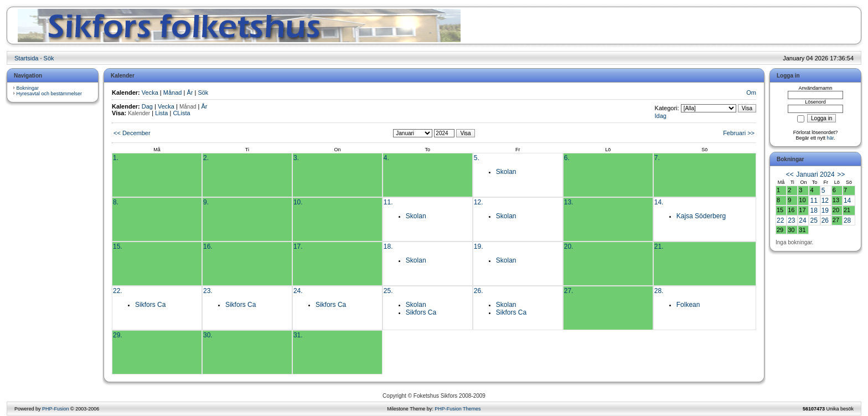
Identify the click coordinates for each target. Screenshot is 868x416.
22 (780, 220)
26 (825, 220)
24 (802, 220)
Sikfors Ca (150, 305)
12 (825, 201)
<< (790, 174)
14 (847, 201)
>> (841, 174)
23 (791, 220)
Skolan (506, 172)
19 (825, 210)
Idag (661, 116)
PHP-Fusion (56, 409)
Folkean (688, 305)
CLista (181, 113)
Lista (161, 113)
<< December (132, 133)
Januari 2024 (815, 174)
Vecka (150, 93)
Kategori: (667, 108)
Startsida (26, 58)
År (190, 93)
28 (847, 220)
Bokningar (28, 88)
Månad (173, 93)
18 (813, 210)
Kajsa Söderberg (701, 216)
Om (751, 93)
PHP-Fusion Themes (458, 409)
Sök (49, 58)
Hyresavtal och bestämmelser (50, 94)
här (831, 138)
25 (813, 220)
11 (813, 201)
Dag (147, 106)
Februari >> (739, 133)
